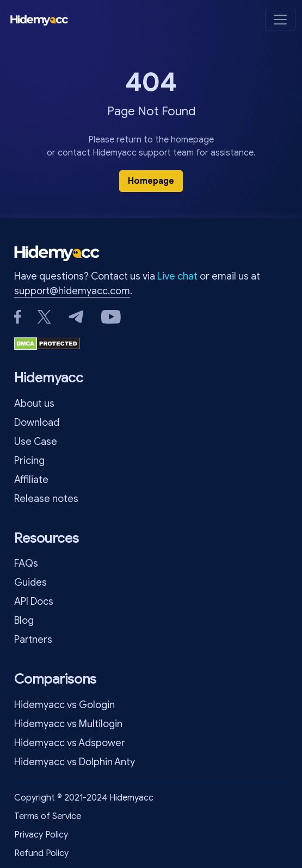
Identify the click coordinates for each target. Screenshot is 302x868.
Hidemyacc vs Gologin (64, 705)
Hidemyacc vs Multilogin (68, 724)
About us (34, 404)
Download (37, 423)
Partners (33, 640)
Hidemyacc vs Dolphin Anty (75, 762)
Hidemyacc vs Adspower (70, 743)
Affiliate (31, 480)
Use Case (36, 442)
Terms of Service (48, 816)
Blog (24, 621)
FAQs (26, 563)
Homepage (151, 181)
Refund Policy (41, 853)
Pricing (29, 461)
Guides (30, 582)
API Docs (34, 602)
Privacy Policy (41, 835)
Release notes (46, 499)
